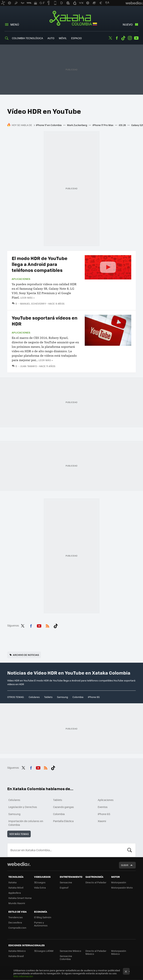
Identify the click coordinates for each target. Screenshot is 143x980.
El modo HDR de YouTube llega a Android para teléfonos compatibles (40, 264)
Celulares (34, 697)
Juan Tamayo (28, 366)
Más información (23, 976)
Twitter (110, 38)
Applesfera (15, 893)
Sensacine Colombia (66, 957)
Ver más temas (19, 834)
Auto (51, 38)
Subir (125, 865)
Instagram (130, 38)
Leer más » (27, 298)
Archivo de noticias (26, 655)
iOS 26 (122, 125)
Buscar (130, 850)
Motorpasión (119, 882)
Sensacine (66, 882)
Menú (15, 24)
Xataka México (17, 951)
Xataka (12, 882)
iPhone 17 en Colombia (49, 125)
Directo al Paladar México (96, 952)
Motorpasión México (119, 952)
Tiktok (123, 38)
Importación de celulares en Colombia (26, 823)
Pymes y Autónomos (41, 924)
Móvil (63, 38)
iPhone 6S (94, 697)
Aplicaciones (21, 279)
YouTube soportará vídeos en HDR (45, 321)
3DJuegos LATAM (44, 951)
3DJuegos (40, 882)
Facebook (117, 38)
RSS (47, 625)
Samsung (62, 697)
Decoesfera (15, 922)
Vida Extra (40, 887)
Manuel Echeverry (33, 304)
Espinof (64, 887)
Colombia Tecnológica (27, 38)
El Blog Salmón (43, 917)
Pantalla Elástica (63, 821)
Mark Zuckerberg (77, 125)
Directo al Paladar (96, 882)
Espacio (76, 38)
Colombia (78, 697)
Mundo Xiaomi (17, 903)
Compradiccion (17, 928)
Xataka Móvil (16, 887)
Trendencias (16, 917)
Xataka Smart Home (20, 898)
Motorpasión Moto (122, 887)
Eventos (103, 807)
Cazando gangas (63, 807)
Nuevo (128, 24)
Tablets (48, 697)
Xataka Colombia (72, 19)
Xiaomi (102, 821)
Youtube (136, 38)
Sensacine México (70, 951)
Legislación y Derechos (23, 807)
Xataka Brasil (16, 956)
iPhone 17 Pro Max (103, 125)
